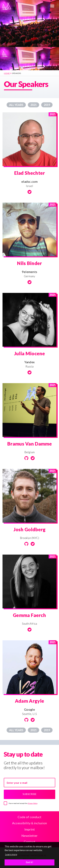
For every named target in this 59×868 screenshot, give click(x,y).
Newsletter (29, 836)
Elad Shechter (30, 173)
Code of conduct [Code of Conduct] (29, 817)
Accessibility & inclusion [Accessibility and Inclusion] (29, 823)
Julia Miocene (29, 353)
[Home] (25, 6)
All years (16, 105)
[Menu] (52, 7)
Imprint (30, 829)
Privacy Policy (33, 803)
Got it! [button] (29, 862)
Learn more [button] (11, 854)
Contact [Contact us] (29, 842)
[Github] (26, 458)
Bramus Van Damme (29, 444)
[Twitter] (29, 192)
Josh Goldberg (30, 529)
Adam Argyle (29, 701)
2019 (47, 105)
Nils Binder (29, 263)
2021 (34, 105)
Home (7, 73)
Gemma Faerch (29, 615)
